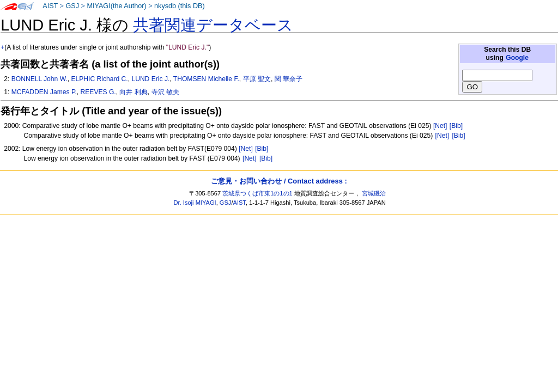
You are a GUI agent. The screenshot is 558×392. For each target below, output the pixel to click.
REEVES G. (98, 92)
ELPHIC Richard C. (100, 79)
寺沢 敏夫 (165, 92)
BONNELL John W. (40, 79)
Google (517, 58)
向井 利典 (133, 92)
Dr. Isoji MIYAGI (195, 203)
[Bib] (456, 126)
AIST (50, 6)
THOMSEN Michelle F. (206, 79)
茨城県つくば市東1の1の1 (257, 193)
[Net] (440, 126)
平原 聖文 (257, 79)
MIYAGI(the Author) (116, 6)
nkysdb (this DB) (180, 6)
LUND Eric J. (150, 79)
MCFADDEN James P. (44, 92)
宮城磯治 (374, 193)
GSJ (72, 6)
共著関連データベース (213, 25)
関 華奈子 (289, 79)
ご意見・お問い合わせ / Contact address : (279, 181)
